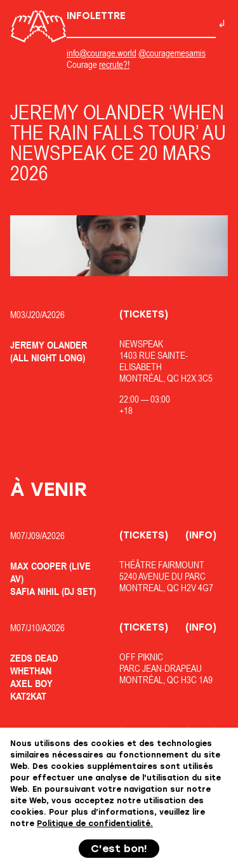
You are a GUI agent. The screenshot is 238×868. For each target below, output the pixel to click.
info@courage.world (102, 53)
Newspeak (141, 344)
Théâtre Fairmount (162, 565)
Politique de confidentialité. (95, 824)
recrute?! (114, 64)
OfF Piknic (141, 657)
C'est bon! (119, 849)
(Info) (201, 535)
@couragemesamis (172, 53)
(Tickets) (144, 314)
